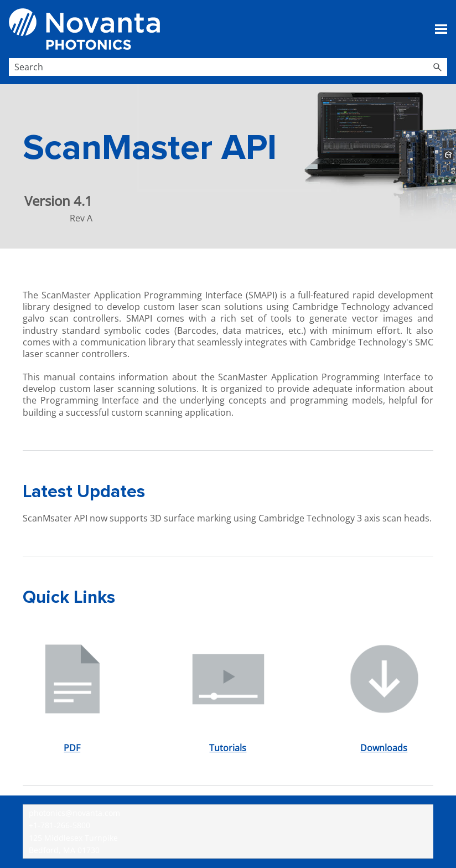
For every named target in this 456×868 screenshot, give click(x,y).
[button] (437, 67)
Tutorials (228, 748)
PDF (72, 748)
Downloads (384, 748)
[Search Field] (228, 67)
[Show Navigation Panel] (441, 29)
